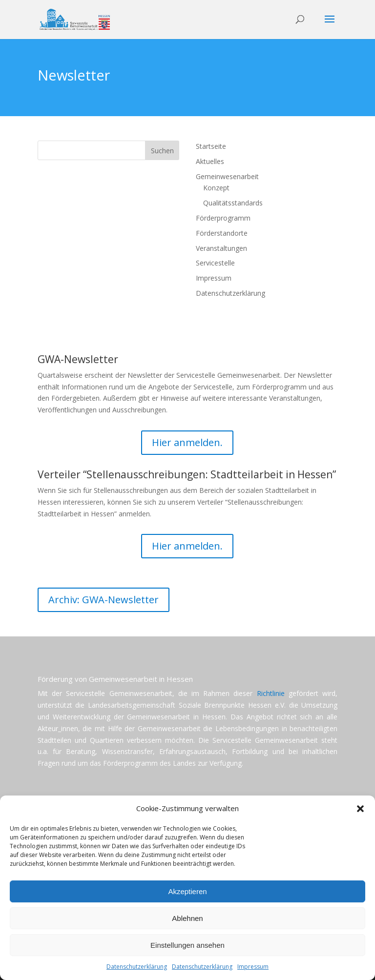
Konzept (216, 188)
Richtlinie (271, 693)
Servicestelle (215, 263)
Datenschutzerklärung (137, 967)
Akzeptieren (187, 891)
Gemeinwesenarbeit (227, 176)
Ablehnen (187, 918)
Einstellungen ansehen (187, 945)
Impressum (253, 967)
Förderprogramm (223, 218)
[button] (360, 809)
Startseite (211, 146)
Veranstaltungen (221, 248)
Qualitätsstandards (233, 203)
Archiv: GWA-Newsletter (104, 600)
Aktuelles (210, 161)
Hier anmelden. (187, 442)
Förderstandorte (222, 233)
